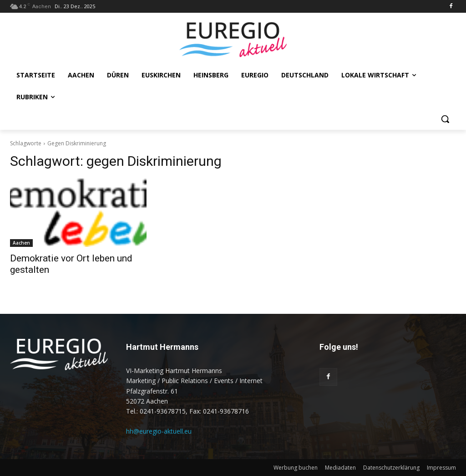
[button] (445, 119)
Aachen (21, 243)
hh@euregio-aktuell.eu (159, 431)
